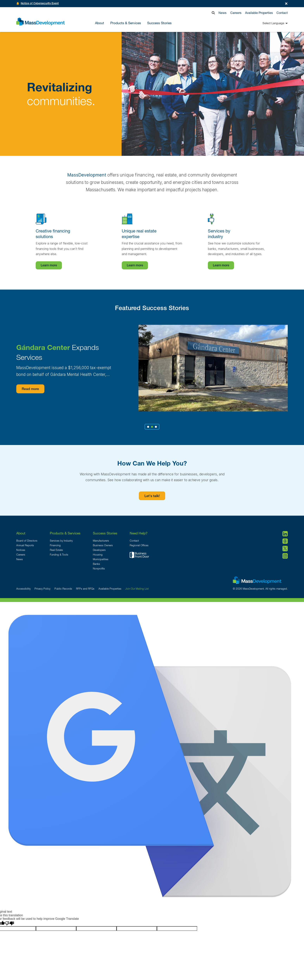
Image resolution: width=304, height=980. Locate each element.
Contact (282, 13)
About (21, 533)
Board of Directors (27, 541)
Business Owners (103, 545)
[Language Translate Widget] (268, 23)
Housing (98, 555)
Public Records (63, 589)
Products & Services (65, 533)
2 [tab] (152, 427)
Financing (55, 545)
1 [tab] (148, 427)
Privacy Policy (42, 589)
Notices (21, 550)
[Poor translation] (9, 923)
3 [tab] (156, 427)
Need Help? (139, 533)
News (222, 13)
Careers (236, 13)
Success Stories (159, 23)
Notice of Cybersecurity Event (40, 4)
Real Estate (56, 550)
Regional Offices (139, 545)
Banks (96, 564)
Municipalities (101, 559)
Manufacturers (101, 541)
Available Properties (259, 13)
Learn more (49, 266)
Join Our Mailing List (137, 589)
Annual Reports (25, 545)
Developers (99, 550)
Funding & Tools (59, 555)
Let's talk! (152, 496)
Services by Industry (61, 541)
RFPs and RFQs (85, 589)
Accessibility (23, 589)
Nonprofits (99, 568)
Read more (31, 389)
